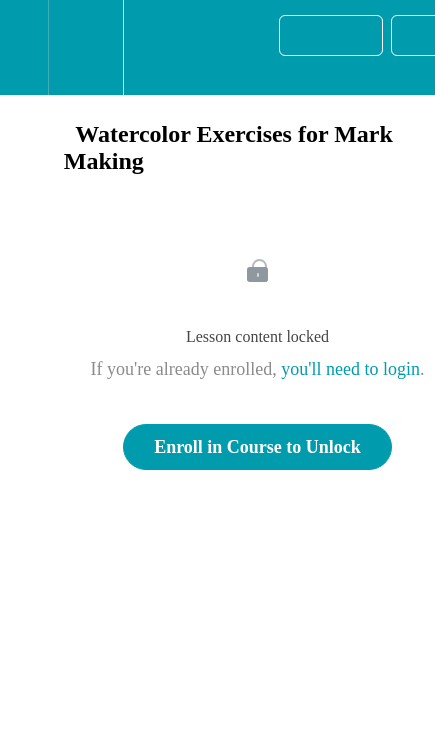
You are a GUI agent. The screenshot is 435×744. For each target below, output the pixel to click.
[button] (24, 47)
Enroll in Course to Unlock (257, 447)
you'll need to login (350, 369)
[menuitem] (85, 47)
